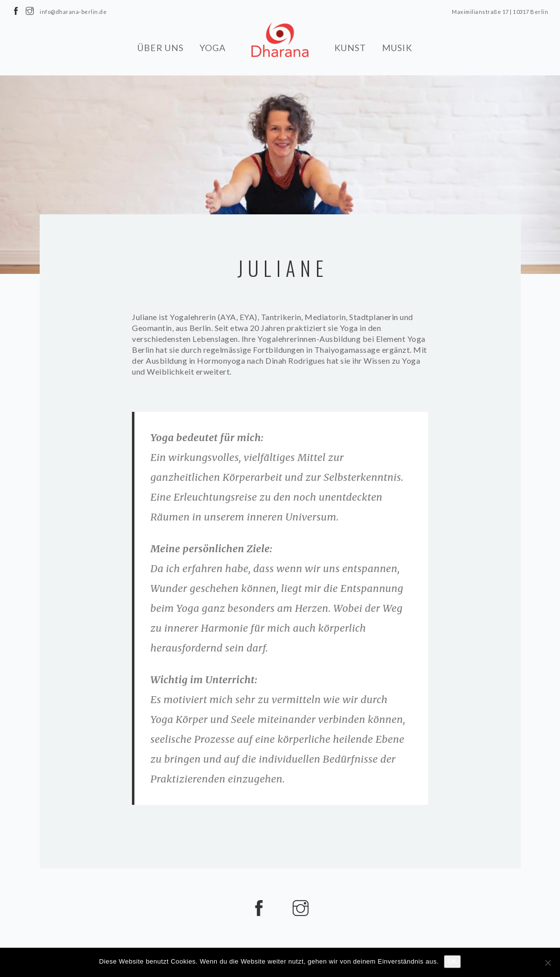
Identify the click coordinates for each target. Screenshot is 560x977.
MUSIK (397, 47)
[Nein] (548, 963)
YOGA (213, 47)
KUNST (350, 47)
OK (453, 961)
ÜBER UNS (160, 47)
